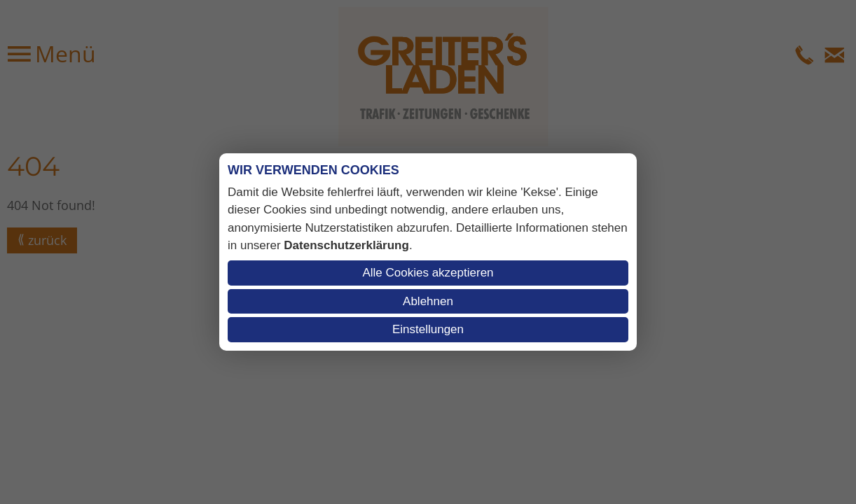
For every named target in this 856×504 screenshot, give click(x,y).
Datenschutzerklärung (346, 245)
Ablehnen (428, 301)
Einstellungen (428, 329)
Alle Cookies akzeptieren (428, 273)
